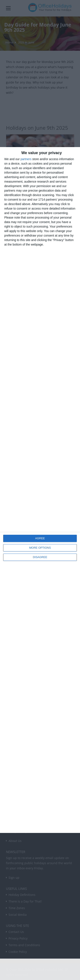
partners (26, 159)
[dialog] (40, 490)
